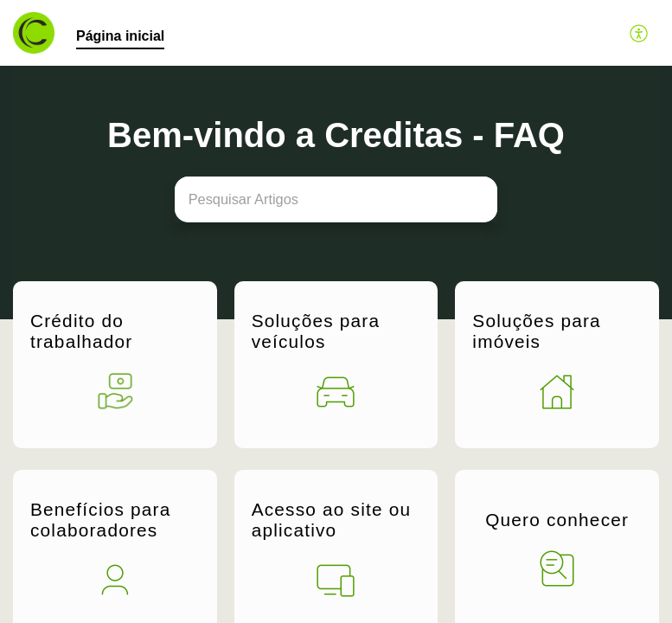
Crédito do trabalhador (81, 331)
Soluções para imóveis (537, 331)
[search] (336, 199)
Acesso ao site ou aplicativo (332, 516)
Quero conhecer (557, 517)
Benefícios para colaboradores (101, 516)
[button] (640, 33)
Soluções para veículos (316, 331)
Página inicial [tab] (120, 36)
